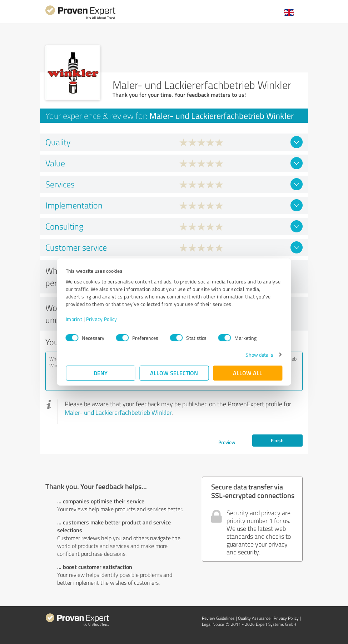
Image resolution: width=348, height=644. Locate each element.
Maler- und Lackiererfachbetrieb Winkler (118, 412)
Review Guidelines (218, 618)
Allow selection (174, 373)
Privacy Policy (102, 319)
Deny (101, 373)
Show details (259, 355)
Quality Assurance (254, 618)
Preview (227, 442)
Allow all (248, 373)
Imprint (74, 319)
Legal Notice (213, 624)
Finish (277, 440)
